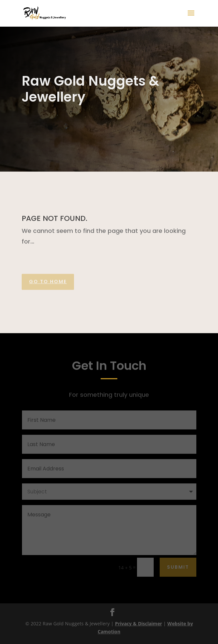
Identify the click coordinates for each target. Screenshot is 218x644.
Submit (178, 567)
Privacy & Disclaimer (138, 624)
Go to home (48, 282)
